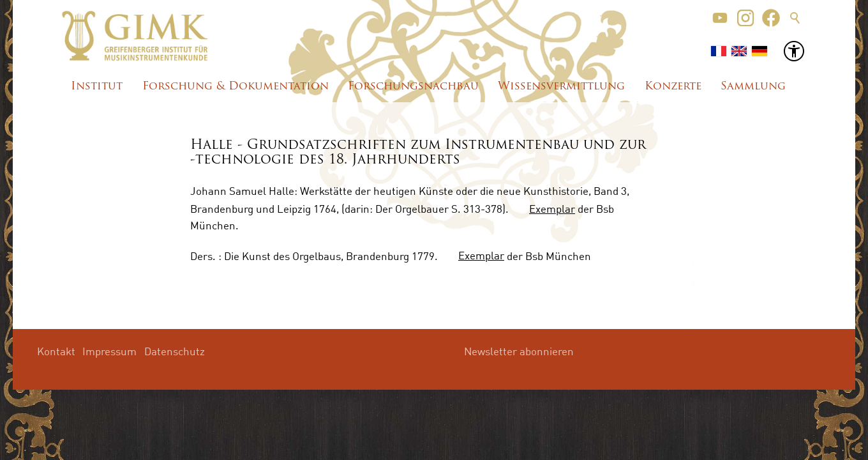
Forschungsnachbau (413, 87)
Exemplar (552, 209)
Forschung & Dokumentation (236, 87)
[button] (720, 18)
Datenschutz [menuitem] (175, 351)
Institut (97, 87)
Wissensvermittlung (561, 87)
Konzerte (673, 87)
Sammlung (753, 87)
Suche (795, 18)
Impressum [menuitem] (109, 351)
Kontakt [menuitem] (56, 351)
